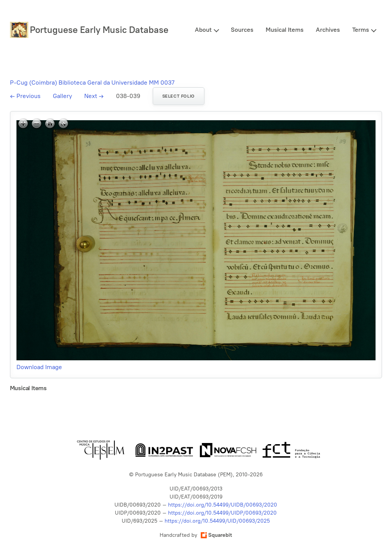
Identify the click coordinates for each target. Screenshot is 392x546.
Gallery (62, 96)
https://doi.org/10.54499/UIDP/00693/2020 (222, 513)
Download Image (39, 367)
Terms (361, 30)
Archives (328, 30)
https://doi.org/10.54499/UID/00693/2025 (217, 521)
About (203, 30)
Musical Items (285, 30)
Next (94, 96)
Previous (25, 96)
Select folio (179, 96)
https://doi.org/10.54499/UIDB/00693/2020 (223, 505)
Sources (242, 30)
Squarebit (216, 535)
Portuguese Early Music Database (99, 30)
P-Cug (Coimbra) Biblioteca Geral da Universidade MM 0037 (92, 83)
